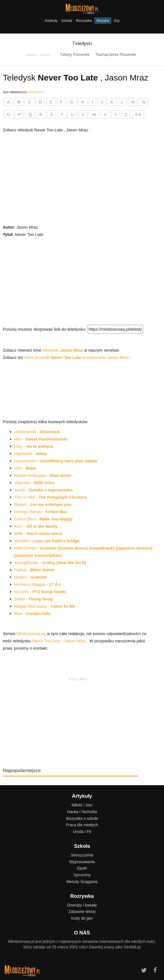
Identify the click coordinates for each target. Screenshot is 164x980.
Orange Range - (40, 512)
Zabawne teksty (82, 912)
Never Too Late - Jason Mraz (59, 641)
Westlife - (47, 541)
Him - (41, 439)
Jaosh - (43, 490)
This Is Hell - (50, 497)
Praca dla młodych (82, 825)
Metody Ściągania (82, 882)
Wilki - (38, 533)
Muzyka (103, 21)
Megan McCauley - (44, 606)
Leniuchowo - (56, 461)
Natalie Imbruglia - (43, 475)
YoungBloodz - (50, 563)
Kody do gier (82, 918)
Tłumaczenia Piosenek (116, 54)
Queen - (43, 504)
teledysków (35, 92)
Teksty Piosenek (75, 54)
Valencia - (34, 483)
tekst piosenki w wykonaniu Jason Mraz (78, 357)
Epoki (82, 868)
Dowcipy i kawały (82, 905)
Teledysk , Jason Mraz (76, 78)
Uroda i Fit (82, 832)
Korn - (36, 526)
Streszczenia (82, 855)
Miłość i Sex (82, 805)
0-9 (138, 114)
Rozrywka (84, 21)
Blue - (32, 613)
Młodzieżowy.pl (31, 634)
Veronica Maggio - (38, 584)
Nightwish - (30, 454)
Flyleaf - (34, 570)
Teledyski (82, 43)
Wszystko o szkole (82, 818)
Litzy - (34, 446)
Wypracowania (82, 862)
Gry (117, 21)
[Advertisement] (78, 280)
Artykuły (51, 21)
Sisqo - (33, 599)
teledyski (63, 350)
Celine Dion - (43, 519)
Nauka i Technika (82, 812)
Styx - (25, 468)
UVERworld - (37, 432)
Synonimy (82, 875)
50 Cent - (40, 592)
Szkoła (67, 21)
